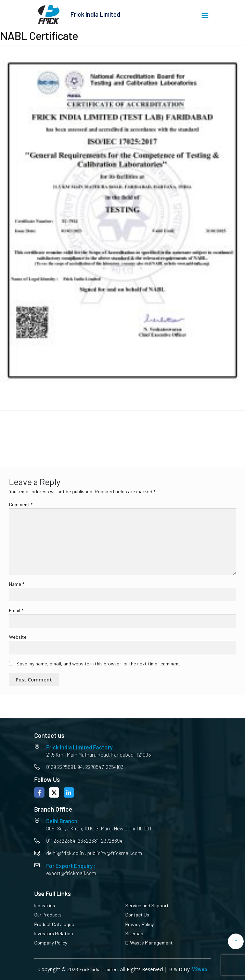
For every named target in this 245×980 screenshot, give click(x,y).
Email (16, 610)
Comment (21, 504)
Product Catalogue (54, 924)
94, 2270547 (90, 767)
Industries (45, 905)
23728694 (112, 841)
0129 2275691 (61, 767)
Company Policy (51, 943)
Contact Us (137, 915)
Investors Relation (54, 933)
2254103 (115, 767)
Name (17, 584)
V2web (199, 969)
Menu (205, 15)
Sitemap (134, 933)
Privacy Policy (140, 924)
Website (18, 637)
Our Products (48, 915)
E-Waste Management (149, 943)
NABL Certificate (28, 434)
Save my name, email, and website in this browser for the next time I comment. (99, 664)
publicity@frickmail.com (115, 853)
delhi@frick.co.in (65, 853)
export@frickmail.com (71, 873)
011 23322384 (61, 841)
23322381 (88, 841)
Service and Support (147, 905)
